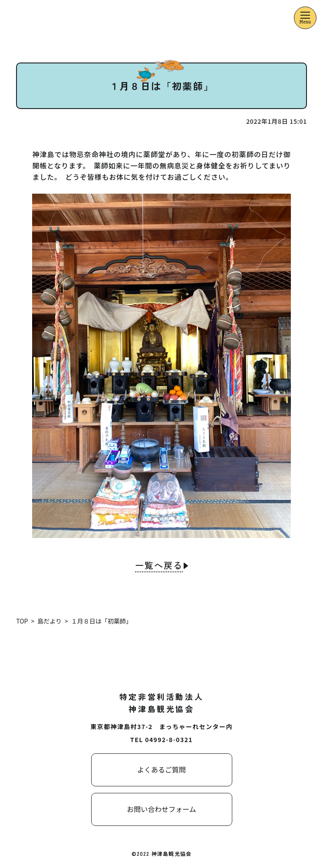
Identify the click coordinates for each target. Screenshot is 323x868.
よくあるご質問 (161, 769)
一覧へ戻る (159, 566)
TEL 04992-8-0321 (161, 739)
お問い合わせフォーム (161, 809)
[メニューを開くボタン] (305, 18)
